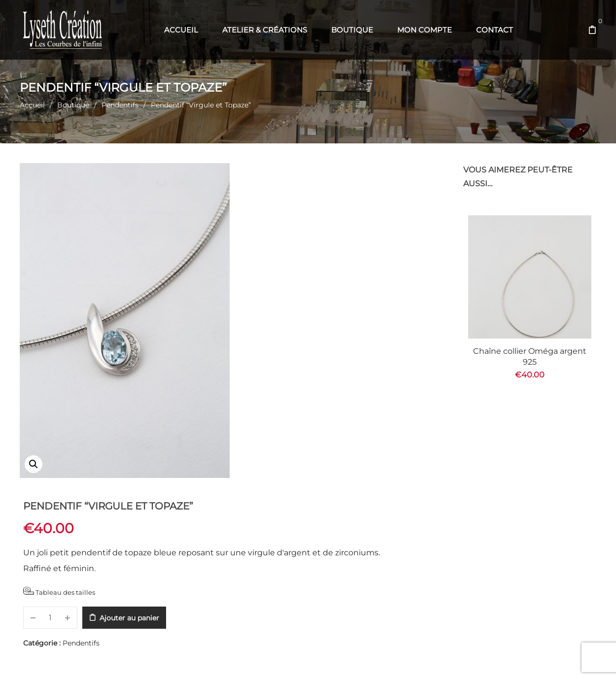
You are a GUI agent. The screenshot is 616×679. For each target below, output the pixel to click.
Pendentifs (120, 105)
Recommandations (333, 504)
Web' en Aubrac (324, 660)
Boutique (73, 105)
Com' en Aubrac (375, 660)
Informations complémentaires (183, 504)
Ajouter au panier (351, 302)
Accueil (32, 105)
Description (52, 504)
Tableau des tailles (280, 275)
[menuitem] (181, 30)
